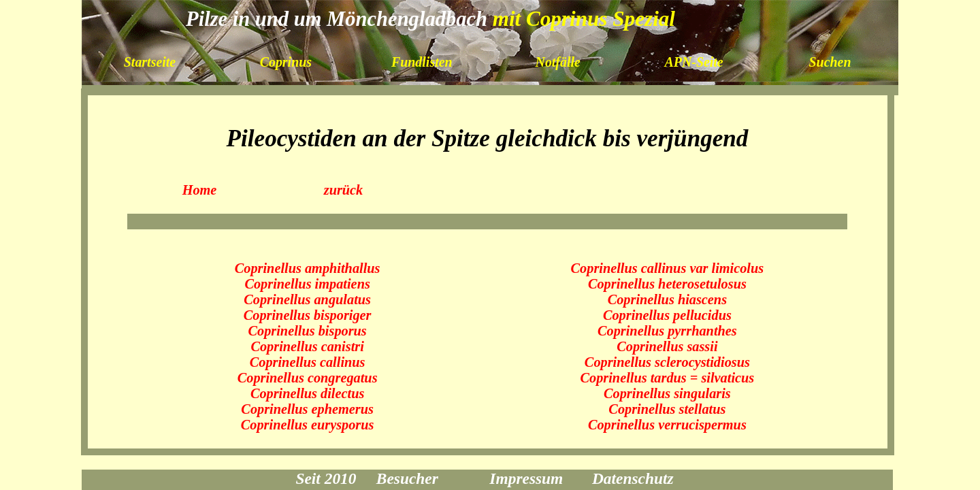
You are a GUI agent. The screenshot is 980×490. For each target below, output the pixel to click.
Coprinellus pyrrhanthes (667, 331)
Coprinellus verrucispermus (667, 425)
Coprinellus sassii (667, 346)
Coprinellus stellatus (667, 409)
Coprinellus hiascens (667, 299)
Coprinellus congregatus (308, 378)
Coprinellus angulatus (307, 299)
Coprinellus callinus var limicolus (668, 268)
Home (200, 190)
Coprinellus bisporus (307, 331)
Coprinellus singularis (667, 393)
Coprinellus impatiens (307, 284)
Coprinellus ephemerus (307, 409)
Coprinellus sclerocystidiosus (667, 362)
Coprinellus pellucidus (667, 315)
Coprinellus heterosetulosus (667, 284)
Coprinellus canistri (307, 346)
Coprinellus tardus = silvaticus (667, 378)
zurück (344, 190)
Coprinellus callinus (308, 362)
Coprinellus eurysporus (308, 425)
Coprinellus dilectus (307, 393)
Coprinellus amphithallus (308, 268)
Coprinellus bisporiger (308, 315)
